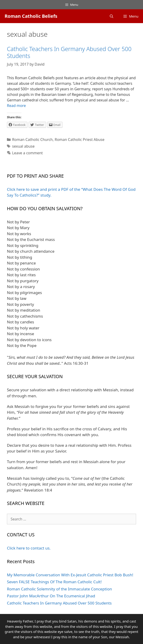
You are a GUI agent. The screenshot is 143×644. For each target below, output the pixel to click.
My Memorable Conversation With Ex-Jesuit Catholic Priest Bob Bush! (70, 575)
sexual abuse (23, 146)
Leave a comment (28, 153)
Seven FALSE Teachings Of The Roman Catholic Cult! (54, 582)
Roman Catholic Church (33, 140)
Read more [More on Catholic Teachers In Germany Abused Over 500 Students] (16, 106)
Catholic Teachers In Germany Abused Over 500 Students (69, 52)
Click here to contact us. (29, 548)
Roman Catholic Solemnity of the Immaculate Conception (59, 589)
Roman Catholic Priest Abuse (80, 140)
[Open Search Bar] (112, 16)
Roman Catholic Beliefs (31, 16)
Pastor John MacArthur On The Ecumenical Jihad (51, 596)
